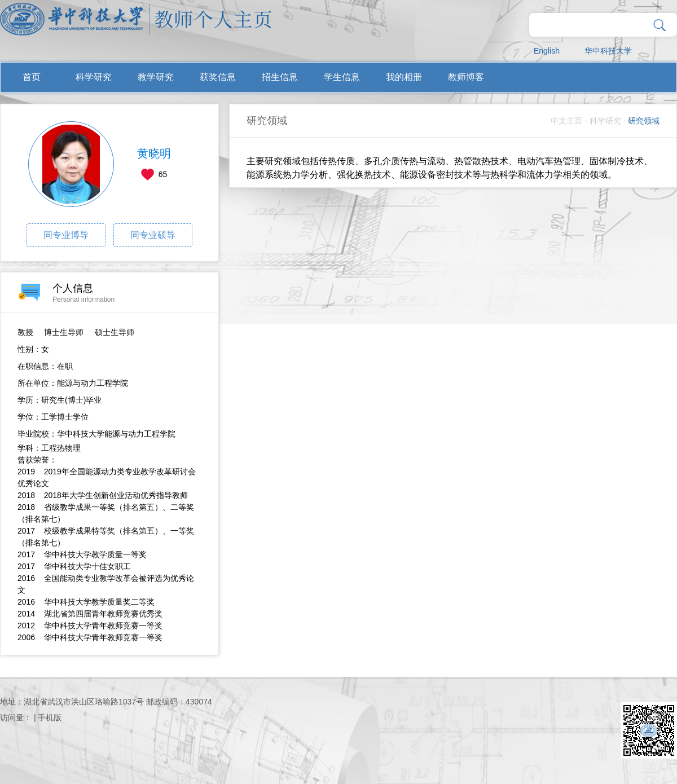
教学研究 (156, 77)
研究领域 (644, 121)
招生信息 (280, 77)
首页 (32, 77)
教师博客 (466, 77)
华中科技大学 (608, 51)
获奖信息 (218, 77)
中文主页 (566, 121)
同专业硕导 (153, 235)
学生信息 (342, 77)
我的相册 (404, 77)
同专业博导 (66, 235)
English (547, 51)
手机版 (50, 717)
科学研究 (94, 77)
